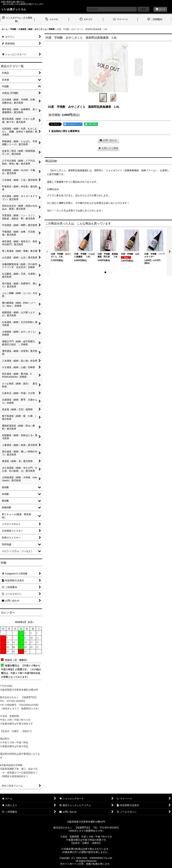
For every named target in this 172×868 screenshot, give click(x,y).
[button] (78, 67)
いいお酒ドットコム (14, 9)
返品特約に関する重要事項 (64, 131)
